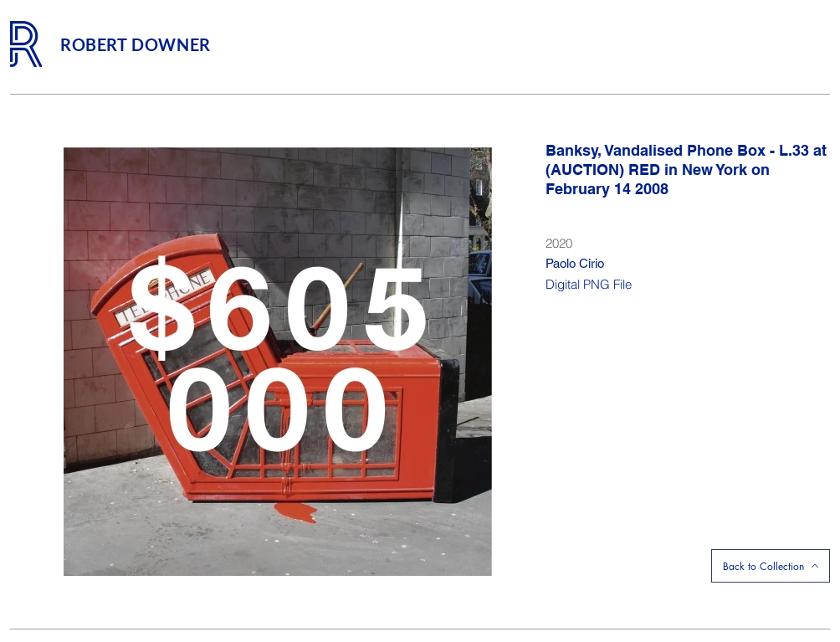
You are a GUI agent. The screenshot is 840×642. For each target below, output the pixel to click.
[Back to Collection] (771, 566)
